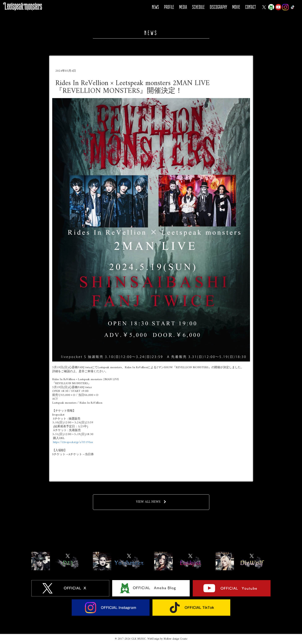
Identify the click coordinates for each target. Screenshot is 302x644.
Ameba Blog (271, 7)
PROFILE (169, 7)
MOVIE (236, 7)
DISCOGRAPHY (218, 7)
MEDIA (183, 7)
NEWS (155, 7)
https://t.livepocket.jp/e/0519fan (73, 442)
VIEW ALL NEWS (151, 502)
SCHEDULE (198, 7)
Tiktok (293, 7)
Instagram (285, 7)
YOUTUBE (278, 7)
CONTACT (251, 7)
